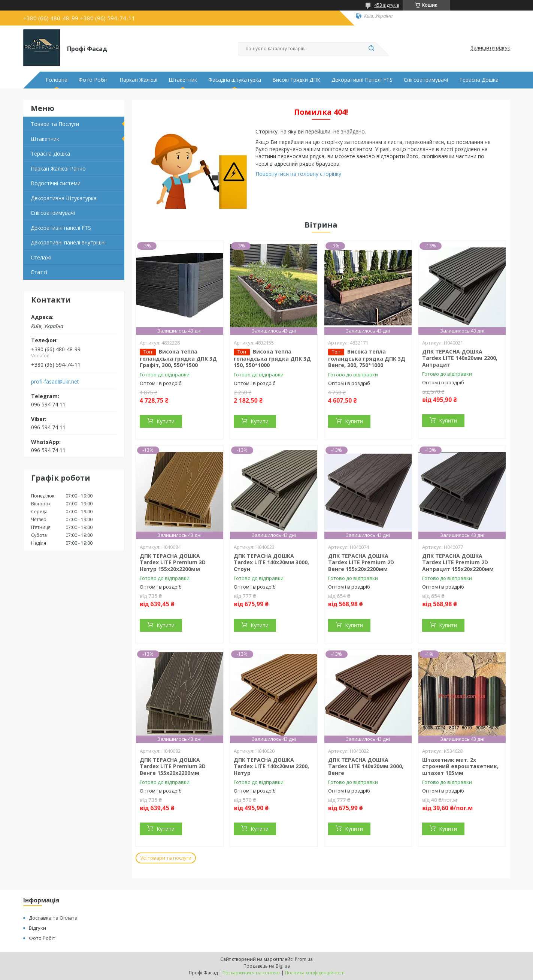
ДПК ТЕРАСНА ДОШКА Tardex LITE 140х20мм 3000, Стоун (271, 562)
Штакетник (183, 80)
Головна (57, 80)
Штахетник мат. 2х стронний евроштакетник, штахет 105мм (460, 766)
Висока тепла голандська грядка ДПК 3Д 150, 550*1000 (272, 358)
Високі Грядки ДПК (296, 80)
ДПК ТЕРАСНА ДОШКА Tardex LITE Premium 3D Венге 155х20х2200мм (173, 766)
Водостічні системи (56, 183)
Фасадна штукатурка (235, 80)
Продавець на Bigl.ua (267, 966)
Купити (166, 421)
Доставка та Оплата (53, 918)
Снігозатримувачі (426, 80)
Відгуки (37, 928)
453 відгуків (387, 5)
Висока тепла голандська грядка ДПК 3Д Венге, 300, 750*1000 (367, 358)
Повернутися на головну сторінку (298, 174)
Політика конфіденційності (315, 973)
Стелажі (41, 257)
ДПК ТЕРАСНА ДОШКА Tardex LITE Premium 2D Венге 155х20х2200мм (361, 562)
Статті (39, 272)
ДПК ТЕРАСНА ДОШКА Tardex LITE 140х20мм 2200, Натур (271, 766)
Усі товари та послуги (166, 858)
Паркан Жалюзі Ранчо (58, 169)
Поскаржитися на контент (251, 973)
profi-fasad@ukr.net (55, 382)
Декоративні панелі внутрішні (68, 242)
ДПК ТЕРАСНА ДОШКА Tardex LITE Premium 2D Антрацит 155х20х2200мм (458, 562)
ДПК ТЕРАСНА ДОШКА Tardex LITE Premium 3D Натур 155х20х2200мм (173, 562)
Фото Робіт (93, 80)
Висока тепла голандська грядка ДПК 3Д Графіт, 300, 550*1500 (178, 358)
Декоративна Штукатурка (64, 198)
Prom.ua (304, 959)
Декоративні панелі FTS (61, 228)
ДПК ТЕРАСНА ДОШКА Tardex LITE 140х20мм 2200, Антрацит (460, 358)
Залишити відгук (490, 48)
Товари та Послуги (55, 124)
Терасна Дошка (479, 80)
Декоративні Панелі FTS (362, 80)
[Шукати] (372, 49)
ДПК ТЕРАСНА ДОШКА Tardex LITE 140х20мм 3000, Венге (366, 766)
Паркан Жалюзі (138, 80)
